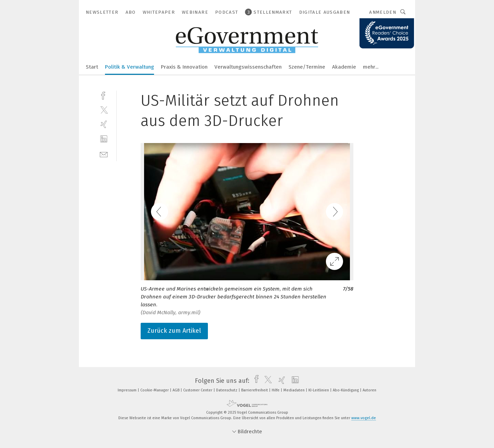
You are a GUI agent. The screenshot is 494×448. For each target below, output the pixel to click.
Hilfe (276, 390)
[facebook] (104, 95)
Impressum (128, 390)
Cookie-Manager (155, 390)
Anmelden (383, 12)
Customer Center (198, 390)
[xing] (104, 124)
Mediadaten (295, 390)
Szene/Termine (307, 67)
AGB (177, 390)
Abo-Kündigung (346, 390)
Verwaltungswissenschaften (248, 67)
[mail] (104, 154)
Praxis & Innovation (184, 67)
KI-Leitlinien (319, 390)
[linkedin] (104, 139)
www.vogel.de (364, 418)
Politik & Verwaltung (130, 67)
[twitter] (104, 110)
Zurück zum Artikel (174, 331)
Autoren (369, 390)
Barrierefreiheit (255, 390)
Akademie (344, 67)
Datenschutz (227, 390)
